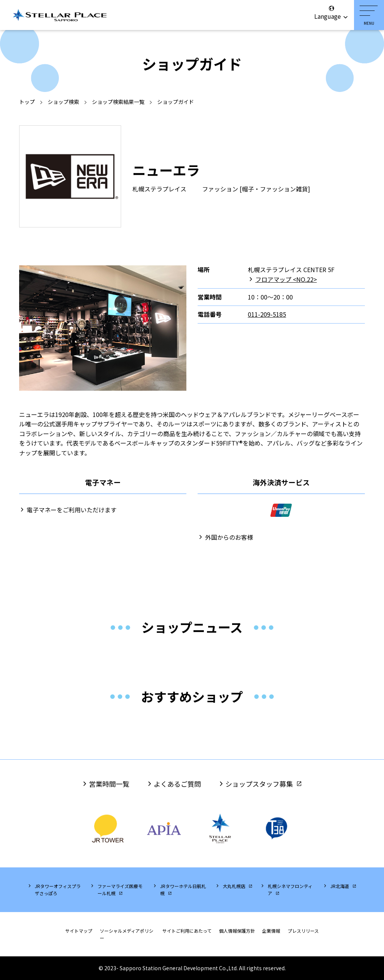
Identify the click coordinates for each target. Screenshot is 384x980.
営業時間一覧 (109, 784)
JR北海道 (340, 886)
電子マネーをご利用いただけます (72, 510)
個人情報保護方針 (237, 931)
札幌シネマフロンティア (290, 890)
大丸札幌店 (234, 886)
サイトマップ (79, 931)
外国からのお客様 (229, 537)
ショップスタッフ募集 (259, 784)
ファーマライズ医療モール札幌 (120, 890)
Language (331, 13)
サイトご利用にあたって (187, 931)
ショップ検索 (63, 102)
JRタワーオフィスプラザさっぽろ (58, 890)
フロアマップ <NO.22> (286, 279)
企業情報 (271, 931)
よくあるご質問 (177, 784)
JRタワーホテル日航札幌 (183, 890)
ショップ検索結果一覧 (118, 102)
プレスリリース (303, 931)
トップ (27, 102)
